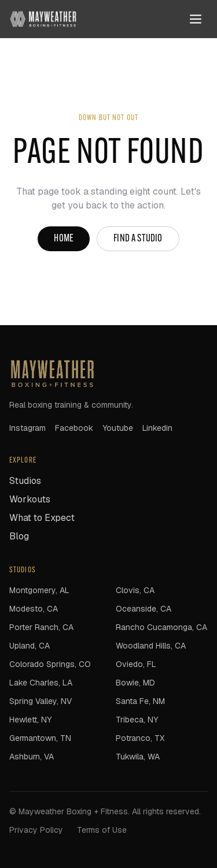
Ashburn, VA (32, 757)
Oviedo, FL (136, 664)
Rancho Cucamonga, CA (161, 627)
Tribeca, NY (137, 720)
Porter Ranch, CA (41, 627)
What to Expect (42, 518)
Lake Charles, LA (41, 683)
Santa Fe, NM (140, 701)
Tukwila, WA (138, 757)
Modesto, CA (34, 609)
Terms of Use (102, 830)
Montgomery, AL (39, 590)
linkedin (157, 428)
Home (64, 239)
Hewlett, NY (30, 720)
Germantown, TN (40, 738)
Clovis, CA (135, 590)
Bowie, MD (135, 683)
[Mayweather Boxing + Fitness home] (43, 19)
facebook (74, 428)
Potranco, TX (140, 738)
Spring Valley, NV (41, 701)
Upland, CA (30, 646)
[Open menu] (196, 19)
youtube (118, 428)
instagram (27, 428)
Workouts (30, 499)
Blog (19, 536)
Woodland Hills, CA (151, 646)
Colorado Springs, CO (50, 664)
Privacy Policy (36, 830)
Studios (25, 481)
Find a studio (138, 239)
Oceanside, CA (144, 609)
